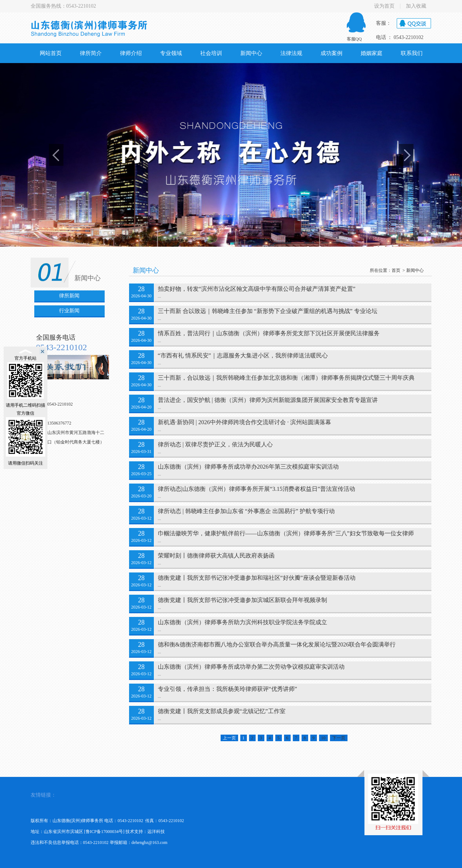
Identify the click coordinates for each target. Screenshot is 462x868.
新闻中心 (251, 53)
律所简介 (91, 53)
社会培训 (211, 53)
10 (323, 738)
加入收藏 (416, 6)
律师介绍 (131, 53)
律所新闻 (69, 296)
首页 (396, 270)
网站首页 (51, 53)
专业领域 (171, 53)
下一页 (339, 738)
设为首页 (384, 6)
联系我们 (412, 53)
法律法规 (291, 53)
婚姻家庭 (372, 53)
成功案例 (331, 53)
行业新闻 (69, 311)
